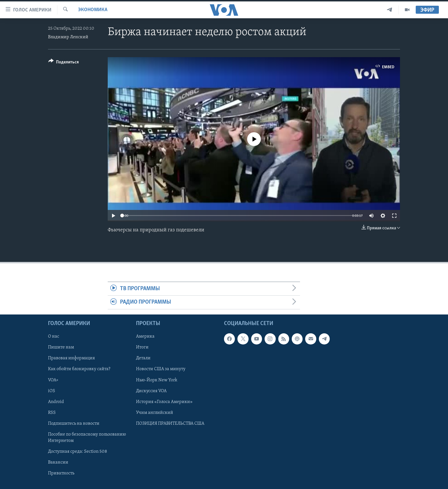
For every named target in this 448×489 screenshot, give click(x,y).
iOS (52, 391)
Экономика (93, 10)
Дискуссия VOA (151, 391)
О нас (54, 336)
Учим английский (155, 412)
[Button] (64, 63)
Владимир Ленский (68, 37)
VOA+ (53, 380)
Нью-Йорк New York (157, 380)
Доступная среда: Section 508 (78, 452)
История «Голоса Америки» (164, 402)
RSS (52, 412)
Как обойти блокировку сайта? (79, 369)
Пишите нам (61, 347)
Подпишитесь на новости (74, 423)
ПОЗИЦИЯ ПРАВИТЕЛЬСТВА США (170, 423)
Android (56, 402)
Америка (145, 336)
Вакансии (58, 462)
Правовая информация (71, 358)
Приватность (61, 473)
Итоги (142, 347)
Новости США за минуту (161, 369)
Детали (143, 358)
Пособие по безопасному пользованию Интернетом (87, 437)
